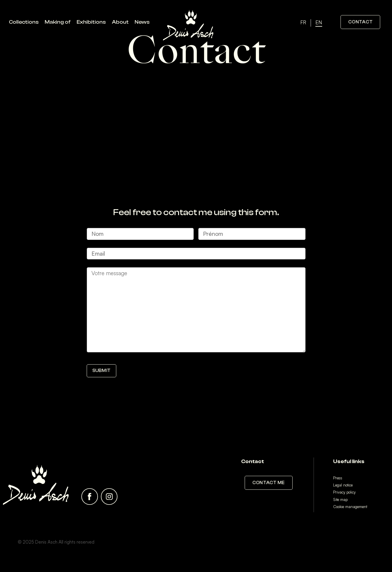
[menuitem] (303, 23)
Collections (24, 22)
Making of (58, 22)
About (120, 22)
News (142, 22)
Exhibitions (91, 22)
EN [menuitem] (319, 23)
